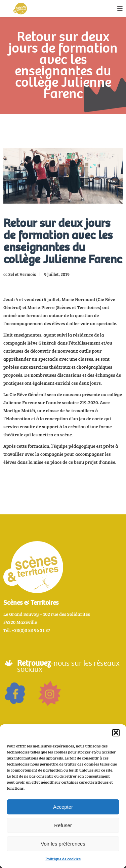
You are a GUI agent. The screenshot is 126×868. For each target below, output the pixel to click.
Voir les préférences (63, 844)
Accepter (63, 807)
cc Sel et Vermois (20, 274)
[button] (116, 733)
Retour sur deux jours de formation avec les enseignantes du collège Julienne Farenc (63, 241)
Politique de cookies (63, 859)
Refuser (63, 825)
